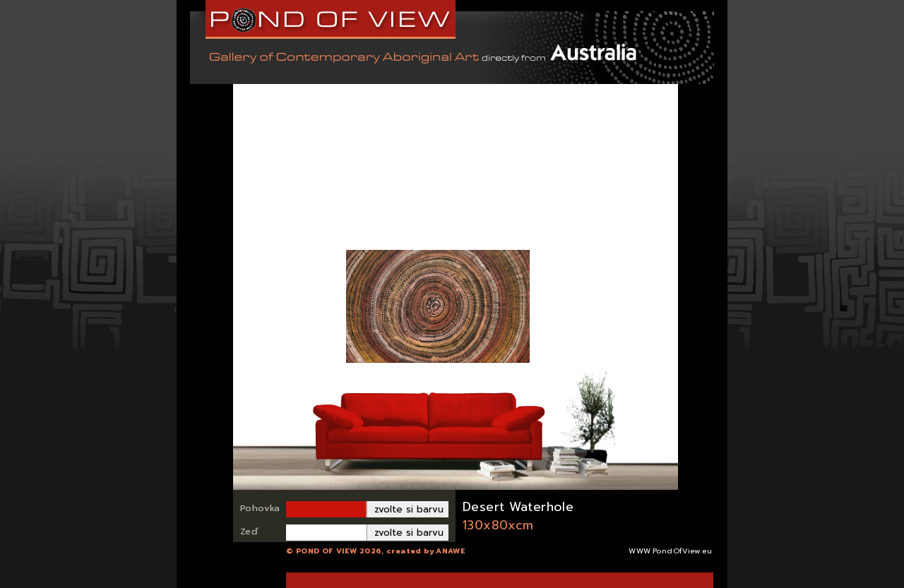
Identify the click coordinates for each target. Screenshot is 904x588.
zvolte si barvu (409, 509)
